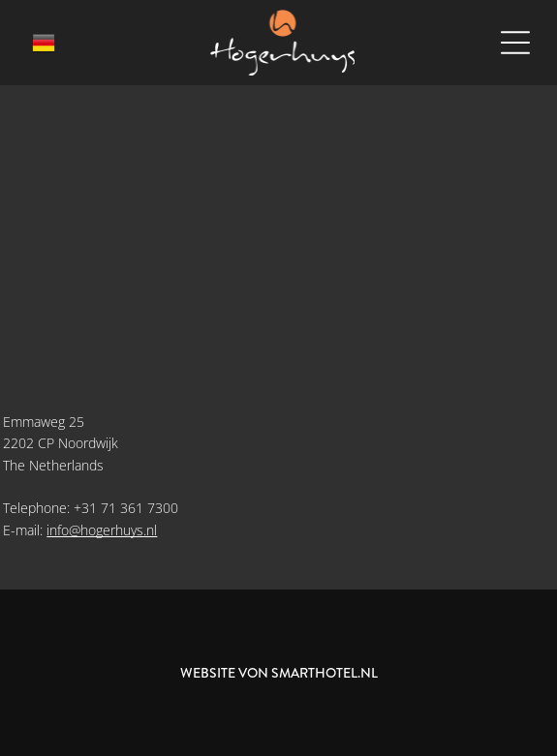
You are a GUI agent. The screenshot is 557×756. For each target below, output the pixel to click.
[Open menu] (515, 43)
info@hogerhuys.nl (102, 530)
